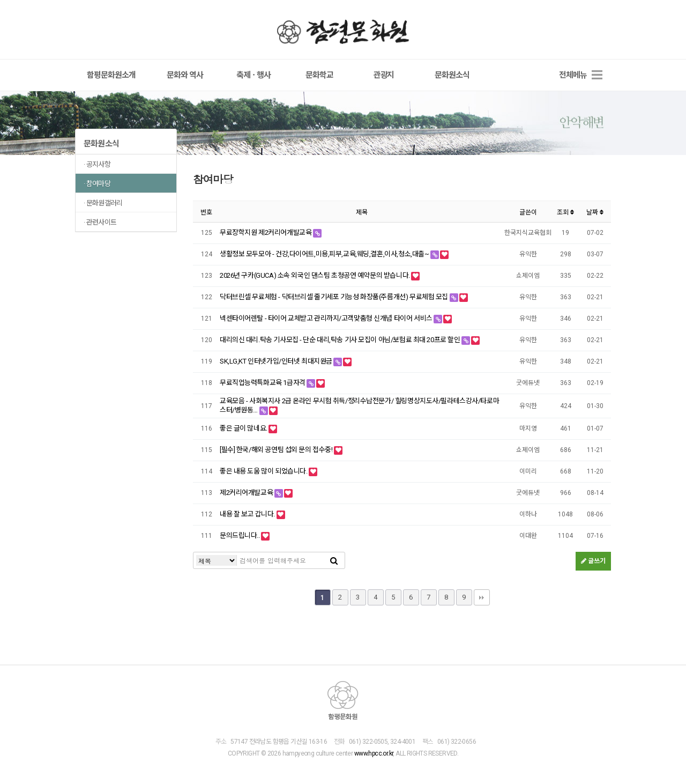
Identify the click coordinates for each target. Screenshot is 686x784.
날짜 (595, 213)
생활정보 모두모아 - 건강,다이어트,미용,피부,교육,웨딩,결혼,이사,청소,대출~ (325, 255)
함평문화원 (343, 32)
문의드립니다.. (240, 536)
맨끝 (482, 598)
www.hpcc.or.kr (374, 754)
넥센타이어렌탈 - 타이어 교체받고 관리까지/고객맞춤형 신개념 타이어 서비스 (327, 319)
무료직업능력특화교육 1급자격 (263, 384)
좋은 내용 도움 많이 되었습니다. (264, 472)
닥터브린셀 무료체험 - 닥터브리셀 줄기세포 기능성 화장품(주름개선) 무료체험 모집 (335, 298)
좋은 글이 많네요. (244, 429)
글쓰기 (593, 562)
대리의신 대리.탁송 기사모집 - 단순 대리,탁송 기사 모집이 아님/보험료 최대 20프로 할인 (341, 341)
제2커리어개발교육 (247, 493)
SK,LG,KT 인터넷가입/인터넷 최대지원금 (277, 362)
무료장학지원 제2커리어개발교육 (266, 234)
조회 (565, 213)
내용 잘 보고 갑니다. (248, 515)
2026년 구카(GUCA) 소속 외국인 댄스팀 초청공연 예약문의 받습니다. (315, 276)
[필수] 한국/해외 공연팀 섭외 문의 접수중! (277, 450)
